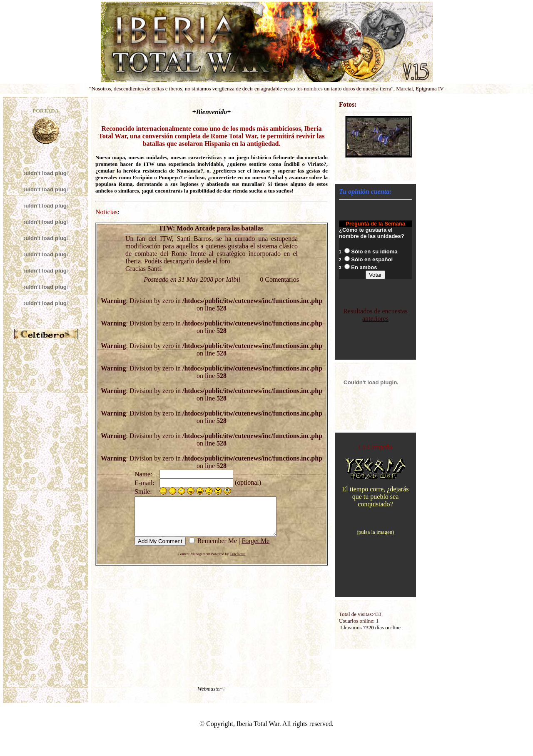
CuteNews (238, 561)
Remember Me (214, 548)
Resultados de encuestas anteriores (375, 316)
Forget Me (253, 548)
